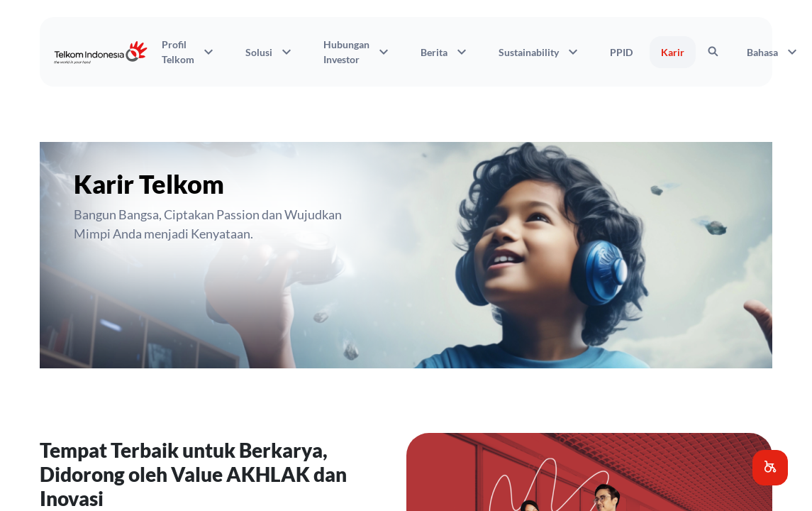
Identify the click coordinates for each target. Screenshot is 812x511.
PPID (621, 52)
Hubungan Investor (358, 52)
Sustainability (540, 52)
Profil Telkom (189, 52)
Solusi (270, 52)
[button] (770, 468)
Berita (445, 52)
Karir (673, 52)
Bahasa (774, 52)
